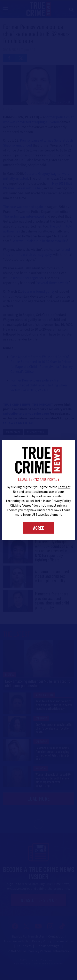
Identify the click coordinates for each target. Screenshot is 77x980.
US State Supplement (47, 515)
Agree (38, 528)
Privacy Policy (61, 501)
